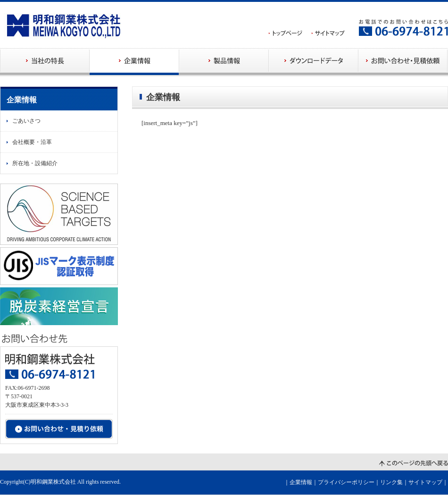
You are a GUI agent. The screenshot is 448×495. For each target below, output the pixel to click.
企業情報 (134, 62)
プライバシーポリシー (346, 482)
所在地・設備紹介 (35, 163)
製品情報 (224, 62)
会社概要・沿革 (32, 142)
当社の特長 (45, 62)
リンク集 (391, 482)
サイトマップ (425, 482)
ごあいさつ (26, 121)
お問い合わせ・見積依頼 (403, 62)
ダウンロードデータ (314, 62)
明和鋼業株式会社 (53, 482)
